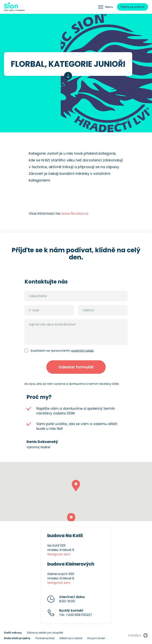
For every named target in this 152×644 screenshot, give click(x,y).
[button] (76, 486)
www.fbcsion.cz (75, 213)
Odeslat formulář (76, 367)
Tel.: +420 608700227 (76, 613)
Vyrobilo (138, 635)
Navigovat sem (59, 554)
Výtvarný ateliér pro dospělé (45, 633)
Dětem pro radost (71, 638)
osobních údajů (82, 351)
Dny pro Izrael (96, 638)
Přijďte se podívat (133, 7)
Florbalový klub (45, 638)
